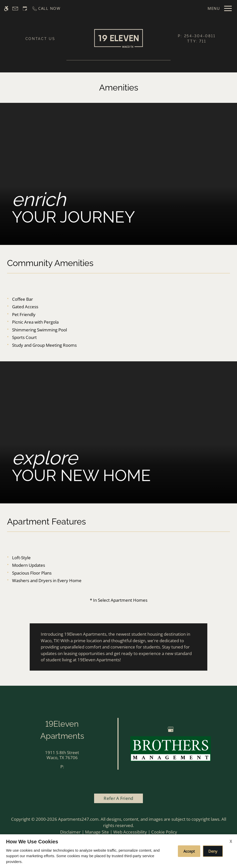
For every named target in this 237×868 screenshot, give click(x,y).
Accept (189, 851)
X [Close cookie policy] (231, 841)
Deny (213, 851)
